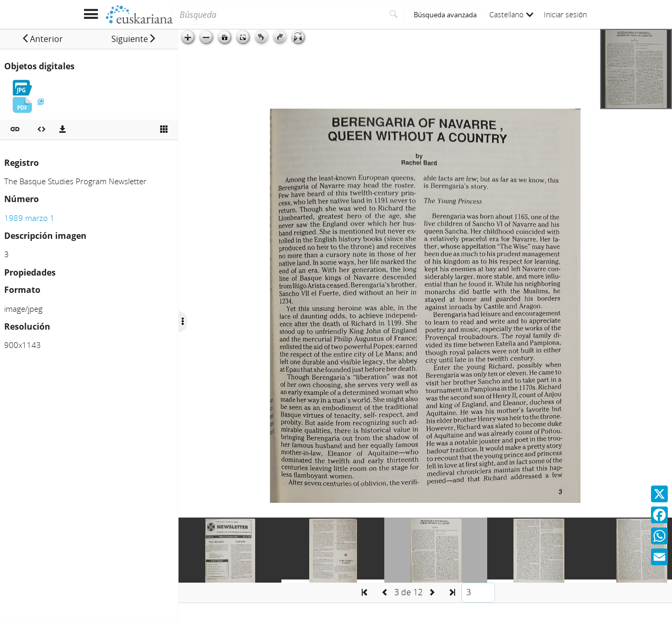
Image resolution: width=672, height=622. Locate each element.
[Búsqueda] (278, 15)
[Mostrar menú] (91, 14)
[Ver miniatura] (164, 130)
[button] (42, 39)
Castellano (511, 14)
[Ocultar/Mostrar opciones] (183, 322)
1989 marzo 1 (29, 218)
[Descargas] (62, 130)
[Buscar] (394, 15)
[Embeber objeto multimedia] (41, 130)
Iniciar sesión (565, 14)
